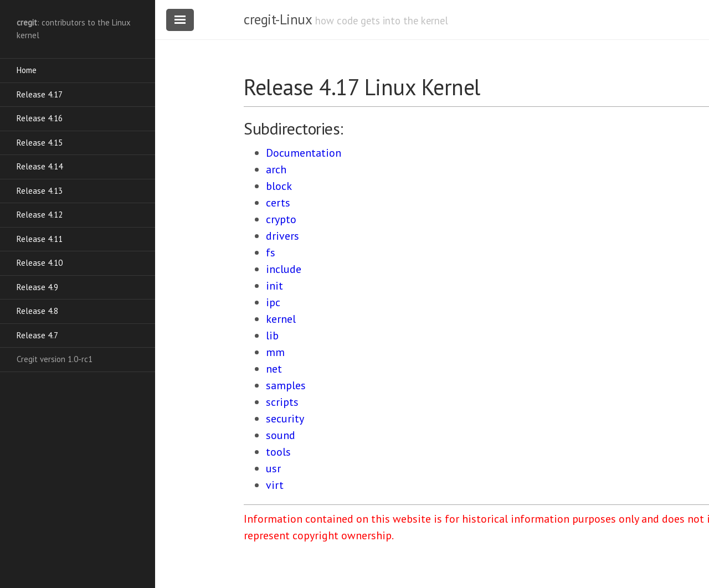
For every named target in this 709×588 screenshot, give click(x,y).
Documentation (304, 153)
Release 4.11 (40, 239)
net (274, 369)
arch (276, 169)
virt (275, 485)
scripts (282, 402)
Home (27, 70)
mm (275, 352)
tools (278, 452)
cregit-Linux (278, 19)
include (284, 269)
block (279, 186)
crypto (281, 219)
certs (278, 203)
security (285, 419)
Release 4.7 (37, 335)
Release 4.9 (37, 287)
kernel (281, 319)
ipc (273, 302)
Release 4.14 (40, 166)
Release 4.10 (40, 263)
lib (272, 336)
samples (286, 385)
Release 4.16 (40, 118)
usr (273, 468)
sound (281, 435)
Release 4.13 (40, 191)
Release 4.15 (40, 143)
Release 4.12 (40, 215)
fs (271, 252)
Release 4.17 (40, 94)
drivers (282, 236)
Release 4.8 (37, 311)
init (274, 286)
